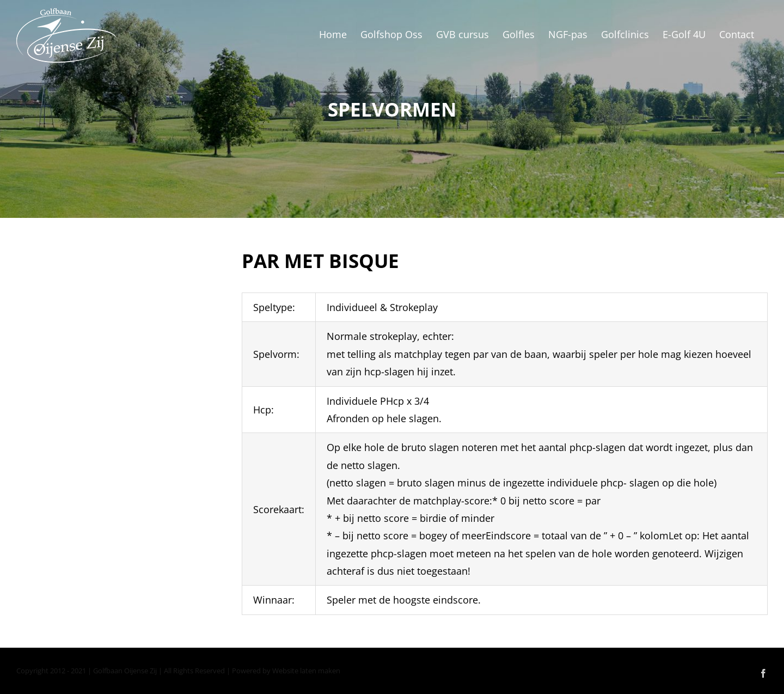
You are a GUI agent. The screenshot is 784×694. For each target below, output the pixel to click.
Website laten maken (306, 671)
